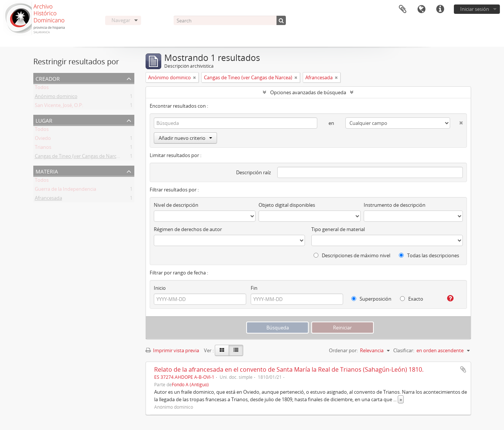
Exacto (412, 299)
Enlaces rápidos (440, 9)
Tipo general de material (338, 229)
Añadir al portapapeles (463, 369)
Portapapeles (403, 9)
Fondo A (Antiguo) (190, 384)
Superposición (371, 299)
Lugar (44, 120)
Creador (48, 78)
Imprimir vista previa (172, 350)
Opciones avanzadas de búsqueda (308, 92)
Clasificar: (404, 350)
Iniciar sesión (475, 9)
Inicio (160, 288)
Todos (42, 89)
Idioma (421, 9)
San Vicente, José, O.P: (59, 107)
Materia (47, 171)
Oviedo (43, 139)
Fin (254, 288)
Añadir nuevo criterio (185, 138)
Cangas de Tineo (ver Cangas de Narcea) (79, 157)
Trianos (43, 148)
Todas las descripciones (429, 255)
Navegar (121, 20)
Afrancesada (48, 199)
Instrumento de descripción (395, 205)
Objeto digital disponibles (287, 205)
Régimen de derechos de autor (188, 229)
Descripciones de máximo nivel (352, 255)
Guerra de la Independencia (65, 190)
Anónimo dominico (56, 98)
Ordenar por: (343, 350)
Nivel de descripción (176, 205)
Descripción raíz (253, 172)
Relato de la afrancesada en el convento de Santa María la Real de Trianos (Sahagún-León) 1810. (289, 369)
